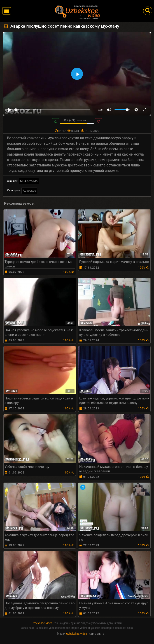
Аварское (29, 191)
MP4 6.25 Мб (29, 181)
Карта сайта (96, 634)
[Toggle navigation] (7, 11)
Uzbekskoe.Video (42, 623)
